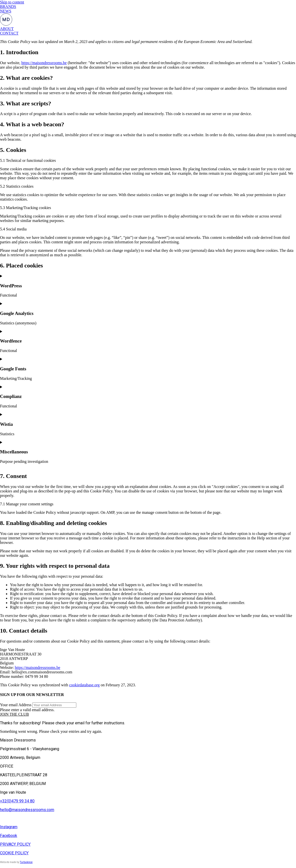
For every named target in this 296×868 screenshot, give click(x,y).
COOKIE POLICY (14, 853)
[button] (14, 714)
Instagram (9, 827)
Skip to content (12, 2)
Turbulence (26, 862)
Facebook (9, 836)
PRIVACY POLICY (15, 844)
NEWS (6, 11)
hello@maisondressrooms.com (27, 810)
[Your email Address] (54, 705)
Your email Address (16, 705)
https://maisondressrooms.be (44, 63)
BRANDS (8, 7)
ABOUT (7, 29)
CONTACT (9, 33)
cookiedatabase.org (84, 685)
